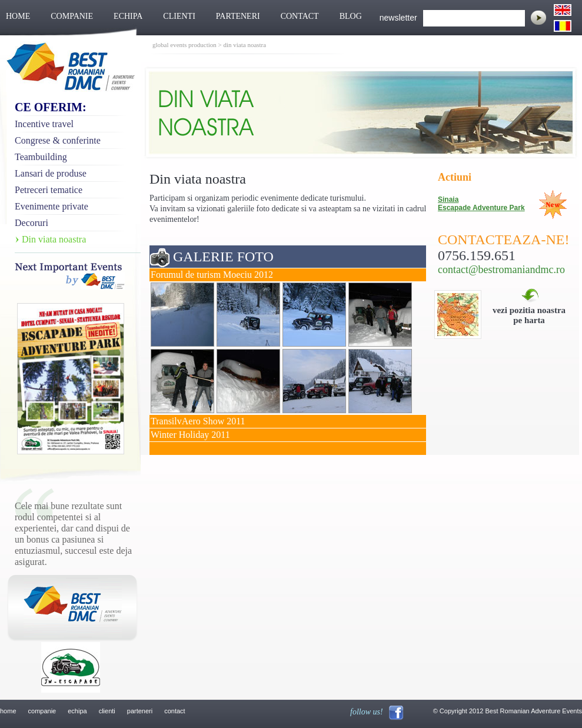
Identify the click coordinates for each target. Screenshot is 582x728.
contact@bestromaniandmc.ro (501, 270)
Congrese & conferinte (58, 140)
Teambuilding (41, 157)
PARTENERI (238, 16)
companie (42, 711)
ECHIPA (128, 16)
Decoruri (31, 223)
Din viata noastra (54, 239)
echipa (77, 711)
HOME (18, 16)
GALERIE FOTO (223, 257)
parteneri (140, 711)
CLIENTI (179, 16)
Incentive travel (44, 124)
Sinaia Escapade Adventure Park (481, 204)
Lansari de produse (51, 173)
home (8, 711)
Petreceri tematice (49, 190)
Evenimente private (51, 206)
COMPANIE (72, 16)
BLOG (351, 16)
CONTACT (300, 16)
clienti (107, 711)
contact (174, 711)
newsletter (398, 18)
